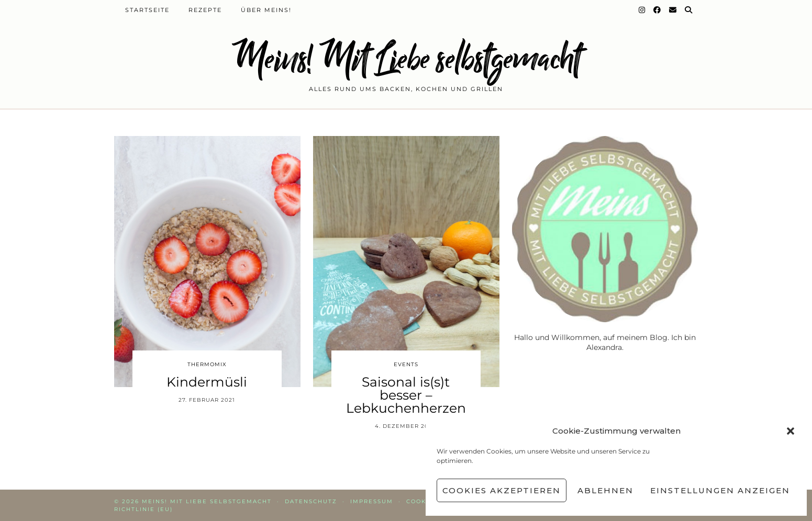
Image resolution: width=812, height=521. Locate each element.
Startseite (147, 10)
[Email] (673, 10)
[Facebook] (658, 10)
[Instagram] (642, 10)
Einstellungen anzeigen (720, 490)
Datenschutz (311, 501)
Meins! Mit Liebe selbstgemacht (406, 59)
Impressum (372, 501)
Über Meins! (266, 10)
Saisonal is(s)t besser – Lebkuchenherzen (406, 395)
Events (406, 364)
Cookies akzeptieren (502, 490)
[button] (791, 431)
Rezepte (205, 10)
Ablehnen (605, 490)
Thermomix (207, 364)
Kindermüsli (207, 382)
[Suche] (689, 10)
